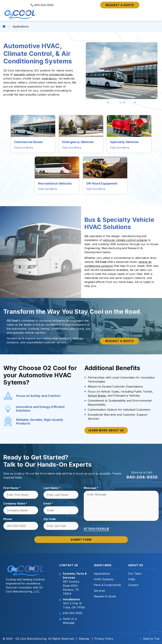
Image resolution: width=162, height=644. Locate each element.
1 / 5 (122, 102)
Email (48, 503)
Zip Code (50, 519)
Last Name (52, 488)
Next (135, 102)
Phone (8, 519)
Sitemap (84, 639)
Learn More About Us (106, 430)
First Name (12, 488)
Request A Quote (105, 596)
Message (91, 488)
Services (99, 591)
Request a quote (120, 5)
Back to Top (150, 639)
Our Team (135, 574)
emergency (49, 78)
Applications (102, 574)
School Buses (97, 396)
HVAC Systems (104, 579)
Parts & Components (107, 585)
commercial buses (61, 74)
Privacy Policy (104, 639)
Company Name (15, 503)
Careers (133, 585)
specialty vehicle (24, 74)
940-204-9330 (42, 5)
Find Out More (24, 148)
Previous (108, 102)
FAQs (132, 579)
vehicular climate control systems (125, 240)
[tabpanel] (122, 71)
